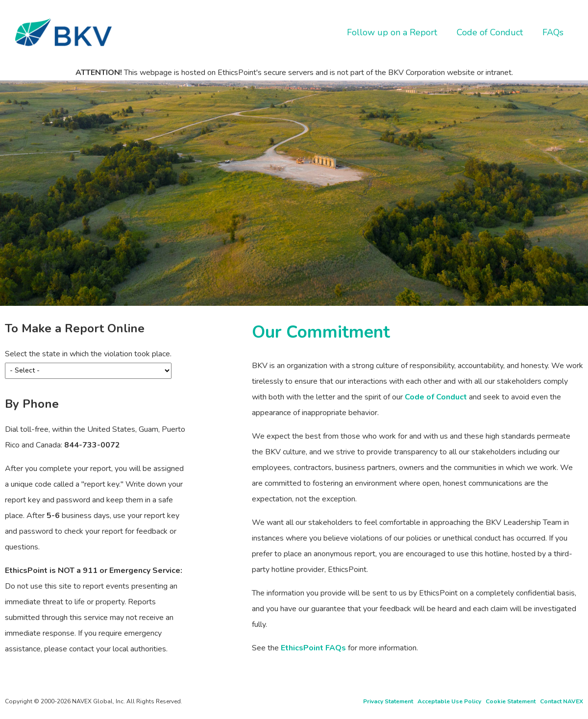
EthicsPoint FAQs (313, 648)
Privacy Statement (388, 701)
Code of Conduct (490, 32)
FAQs (553, 32)
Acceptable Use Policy (449, 701)
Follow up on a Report (392, 32)
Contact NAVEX (562, 701)
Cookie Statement (511, 701)
